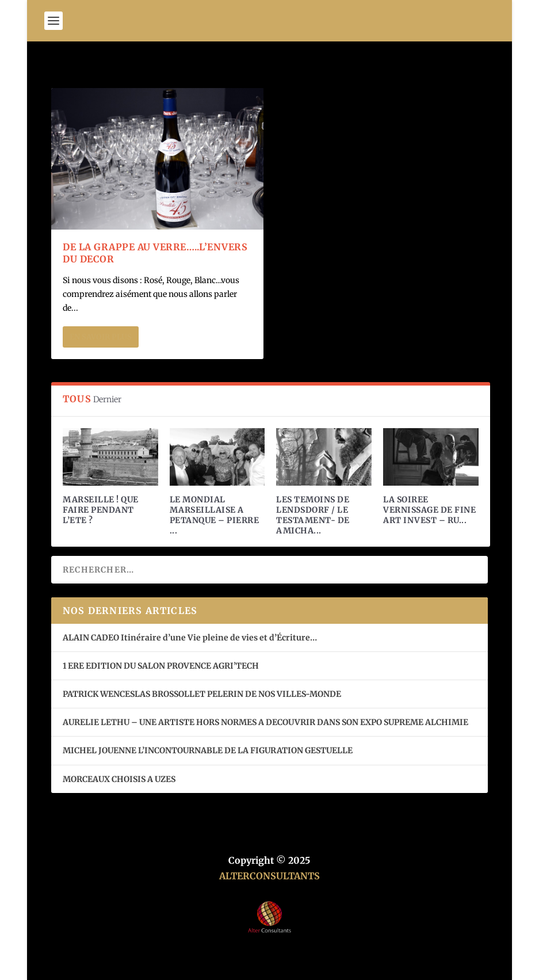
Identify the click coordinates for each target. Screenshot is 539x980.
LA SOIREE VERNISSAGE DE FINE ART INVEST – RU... (429, 510)
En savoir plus (101, 337)
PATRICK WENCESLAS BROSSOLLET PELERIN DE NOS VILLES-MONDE (202, 694)
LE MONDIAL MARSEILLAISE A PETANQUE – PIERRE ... (215, 515)
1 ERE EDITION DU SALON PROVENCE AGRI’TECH (161, 666)
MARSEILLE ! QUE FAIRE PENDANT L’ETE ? (101, 510)
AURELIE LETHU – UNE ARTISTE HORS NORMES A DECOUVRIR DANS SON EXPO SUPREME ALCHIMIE (265, 722)
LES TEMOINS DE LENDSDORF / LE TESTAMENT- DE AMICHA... (313, 515)
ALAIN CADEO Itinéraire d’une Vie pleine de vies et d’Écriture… (191, 638)
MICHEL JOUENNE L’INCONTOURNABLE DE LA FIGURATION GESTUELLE (208, 750)
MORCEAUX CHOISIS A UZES (119, 779)
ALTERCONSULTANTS (269, 876)
